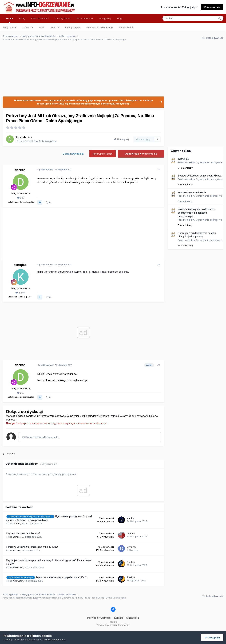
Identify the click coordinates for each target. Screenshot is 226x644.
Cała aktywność (40, 18)
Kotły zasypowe (48, 141)
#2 (159, 264)
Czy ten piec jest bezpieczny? (23, 533)
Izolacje (55, 27)
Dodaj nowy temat (73, 154)
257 (21, 198)
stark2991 (18, 567)
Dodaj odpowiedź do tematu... (41, 437)
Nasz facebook (85, 18)
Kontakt (119, 618)
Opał (42, 27)
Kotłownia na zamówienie (192, 192)
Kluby (22, 18)
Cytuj (48, 202)
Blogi (120, 18)
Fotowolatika (126, 27)
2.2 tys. (21, 293)
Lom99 (17, 523)
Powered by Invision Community (113, 625)
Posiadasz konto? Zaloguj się (179, 7)
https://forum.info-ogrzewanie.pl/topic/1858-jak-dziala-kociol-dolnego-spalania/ (83, 272)
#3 (159, 365)
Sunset (17, 537)
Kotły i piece (10, 27)
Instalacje (28, 27)
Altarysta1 (18, 581)
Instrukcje (183, 159)
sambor (131, 518)
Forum (9, 20)
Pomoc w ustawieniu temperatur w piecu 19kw (32, 547)
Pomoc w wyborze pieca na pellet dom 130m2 (61, 577)
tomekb (189, 162)
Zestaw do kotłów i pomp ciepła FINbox (200, 176)
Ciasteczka (132, 618)
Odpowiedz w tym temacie (141, 154)
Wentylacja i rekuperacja (100, 27)
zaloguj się (117, 416)
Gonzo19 (131, 547)
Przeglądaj (105, 18)
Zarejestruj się (212, 7)
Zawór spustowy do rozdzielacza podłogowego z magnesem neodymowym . (196, 213)
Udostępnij (121, 139)
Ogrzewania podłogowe (209, 162)
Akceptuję (212, 637)
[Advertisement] (112, 71)
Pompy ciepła (72, 27)
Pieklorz (131, 562)
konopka (20, 265)
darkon (28, 137)
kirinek (16, 550)
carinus (131, 533)
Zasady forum (63, 18)
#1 (159, 170)
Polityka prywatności (99, 618)
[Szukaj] (181, 18)
